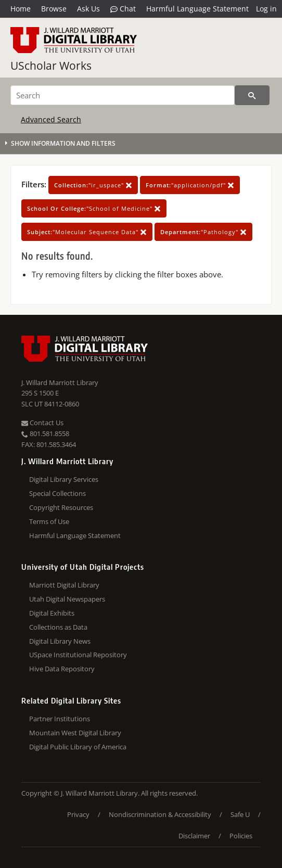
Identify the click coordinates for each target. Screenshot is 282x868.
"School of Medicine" (94, 208)
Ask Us (88, 9)
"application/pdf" (190, 185)
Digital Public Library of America (78, 747)
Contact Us (42, 423)
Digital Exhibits (52, 613)
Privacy (78, 814)
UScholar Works (51, 66)
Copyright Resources (61, 507)
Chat (123, 9)
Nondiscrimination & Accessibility (160, 814)
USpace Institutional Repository (78, 655)
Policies (241, 836)
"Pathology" (203, 232)
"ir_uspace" (93, 185)
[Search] (123, 95)
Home (21, 9)
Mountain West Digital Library (75, 733)
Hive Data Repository (62, 669)
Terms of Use (49, 521)
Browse (54, 9)
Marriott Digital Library (64, 585)
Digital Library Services (64, 479)
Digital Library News (60, 641)
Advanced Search (51, 119)
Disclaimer (194, 836)
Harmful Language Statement (197, 9)
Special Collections (57, 493)
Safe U (240, 814)
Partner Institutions (60, 719)
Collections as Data (58, 627)
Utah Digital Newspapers (67, 599)
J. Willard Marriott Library (60, 382)
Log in (266, 9)
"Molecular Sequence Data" (87, 232)
